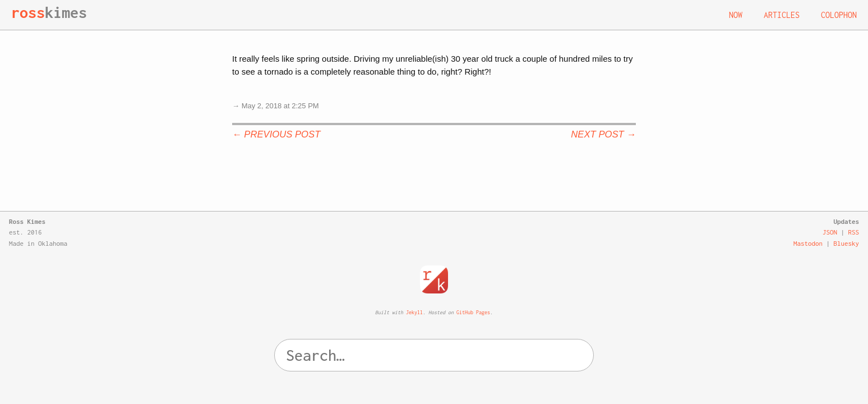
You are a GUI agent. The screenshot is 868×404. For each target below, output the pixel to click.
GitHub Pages (473, 312)
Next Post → (603, 134)
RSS (854, 232)
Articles (782, 15)
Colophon (839, 15)
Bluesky (847, 243)
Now (736, 15)
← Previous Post (276, 134)
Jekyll (414, 312)
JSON (830, 232)
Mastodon (808, 243)
